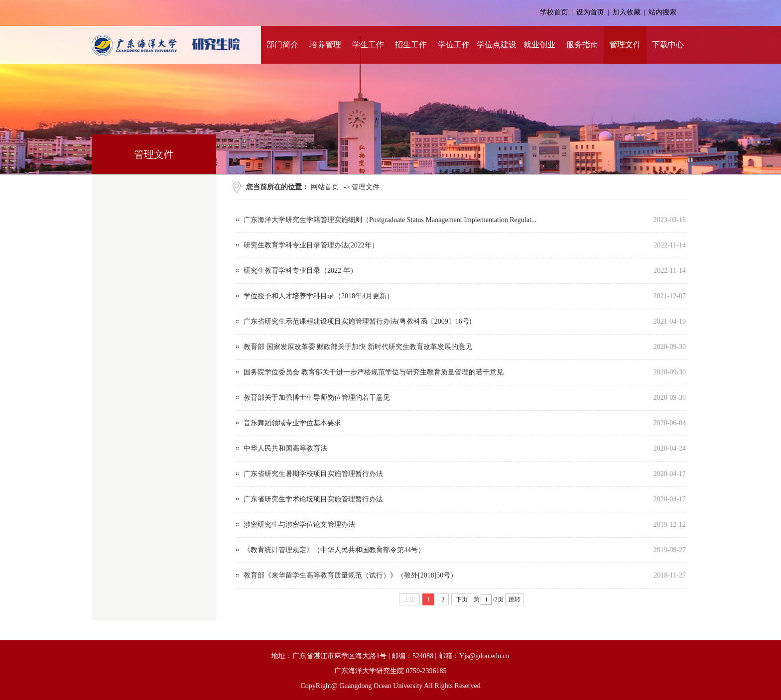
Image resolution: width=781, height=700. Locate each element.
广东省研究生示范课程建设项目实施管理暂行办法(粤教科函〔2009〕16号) (357, 321)
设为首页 (590, 12)
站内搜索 (662, 12)
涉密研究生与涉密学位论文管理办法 (299, 525)
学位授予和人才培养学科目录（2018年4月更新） (319, 296)
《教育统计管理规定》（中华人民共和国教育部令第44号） (334, 550)
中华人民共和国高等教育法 (285, 448)
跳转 (515, 599)
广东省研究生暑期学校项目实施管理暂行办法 (313, 474)
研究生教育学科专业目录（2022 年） (300, 271)
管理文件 (366, 187)
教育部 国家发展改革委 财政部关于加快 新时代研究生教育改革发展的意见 (358, 347)
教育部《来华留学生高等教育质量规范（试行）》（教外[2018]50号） (350, 575)
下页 (462, 599)
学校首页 (554, 12)
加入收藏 (627, 12)
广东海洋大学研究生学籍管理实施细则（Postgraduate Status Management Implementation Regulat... (390, 220)
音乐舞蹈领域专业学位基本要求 (292, 423)
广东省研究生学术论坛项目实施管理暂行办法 (313, 499)
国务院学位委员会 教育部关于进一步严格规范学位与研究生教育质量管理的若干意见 (374, 372)
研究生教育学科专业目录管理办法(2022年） (311, 245)
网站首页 (325, 187)
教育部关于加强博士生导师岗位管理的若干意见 (317, 398)
